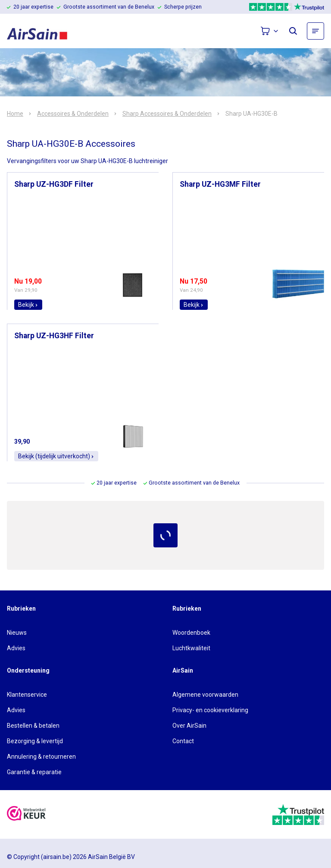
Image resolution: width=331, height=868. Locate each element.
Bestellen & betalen (33, 726)
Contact (183, 741)
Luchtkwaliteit (191, 648)
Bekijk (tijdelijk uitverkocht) (56, 456)
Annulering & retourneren (41, 757)
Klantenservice (27, 695)
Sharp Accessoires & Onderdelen (167, 114)
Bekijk (28, 305)
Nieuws (17, 633)
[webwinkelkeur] (26, 814)
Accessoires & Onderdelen (73, 114)
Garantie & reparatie (34, 772)
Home (15, 114)
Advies (16, 648)
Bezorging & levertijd (35, 741)
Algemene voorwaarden (205, 695)
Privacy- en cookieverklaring (210, 710)
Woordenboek (191, 633)
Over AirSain (189, 726)
